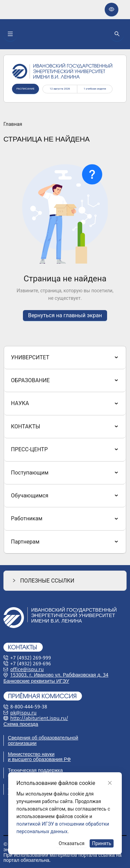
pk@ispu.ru (23, 713)
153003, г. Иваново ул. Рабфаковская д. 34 (59, 675)
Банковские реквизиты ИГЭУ (36, 681)
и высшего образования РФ (39, 759)
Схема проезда (21, 724)
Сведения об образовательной (43, 738)
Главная (13, 124)
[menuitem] (65, 358)
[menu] (65, 450)
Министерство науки (31, 754)
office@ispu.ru (27, 669)
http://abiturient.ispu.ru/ (39, 718)
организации (22, 743)
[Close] (110, 783)
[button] (65, 581)
